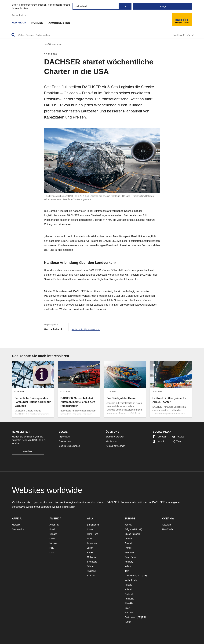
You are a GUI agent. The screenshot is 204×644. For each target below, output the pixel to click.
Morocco (16, 525)
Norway (128, 585)
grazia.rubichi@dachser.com (87, 329)
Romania (129, 599)
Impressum (64, 437)
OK (125, 6)
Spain (127, 608)
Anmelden (28, 451)
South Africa (18, 529)
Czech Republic (132, 534)
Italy (127, 571)
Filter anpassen (54, 44)
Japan (90, 548)
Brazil (52, 529)
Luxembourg (131, 576)
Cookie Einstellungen (69, 446)
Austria (128, 525)
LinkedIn (159, 441)
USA (52, 552)
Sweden (129, 613)
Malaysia (91, 557)
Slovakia (129, 603)
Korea (90, 552)
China (90, 529)
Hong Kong (93, 534)
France (128, 548)
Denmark (129, 539)
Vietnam (91, 576)
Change (162, 6)
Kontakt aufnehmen (115, 446)
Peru (52, 548)
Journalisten (62, 23)
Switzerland (130, 617)
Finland (128, 543)
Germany (129, 552)
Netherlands (131, 580)
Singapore (92, 562)
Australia (166, 525)
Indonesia (92, 543)
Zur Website (19, 15)
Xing (177, 441)
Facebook (160, 437)
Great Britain (131, 557)
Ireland (128, 566)
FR (136, 529)
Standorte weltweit (115, 437)
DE (144, 576)
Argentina (54, 525)
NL (140, 529)
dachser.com (70, 507)
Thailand (91, 571)
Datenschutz (65, 441)
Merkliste (179, 35)
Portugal (129, 594)
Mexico (53, 543)
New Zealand (169, 529)
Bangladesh (93, 525)
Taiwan (91, 566)
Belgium (129, 529)
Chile (52, 539)
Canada (53, 534)
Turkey (128, 622)
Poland (128, 589)
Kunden (40, 23)
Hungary (129, 562)
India (89, 539)
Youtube (178, 437)
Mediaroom (21, 23)
